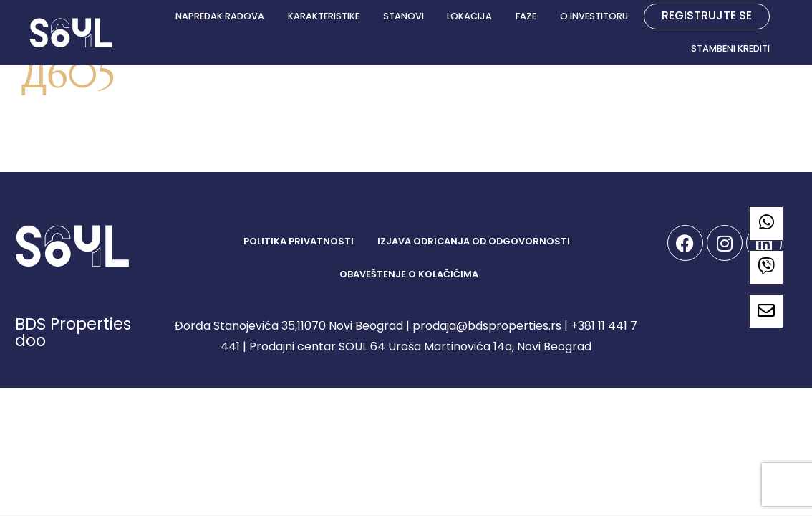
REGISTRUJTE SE (707, 15)
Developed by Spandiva (725, 324)
